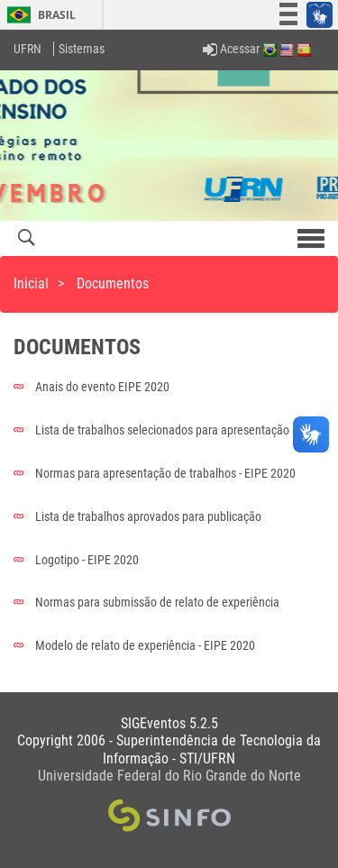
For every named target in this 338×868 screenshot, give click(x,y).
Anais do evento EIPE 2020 (91, 387)
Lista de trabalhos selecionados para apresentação (151, 430)
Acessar (231, 49)
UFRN (27, 49)
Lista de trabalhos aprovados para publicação (137, 516)
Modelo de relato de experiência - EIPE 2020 (134, 645)
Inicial (31, 283)
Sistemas (82, 49)
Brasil (38, 15)
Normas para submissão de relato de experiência (146, 602)
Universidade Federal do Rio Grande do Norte (169, 776)
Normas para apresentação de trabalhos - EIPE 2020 (155, 473)
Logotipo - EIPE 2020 (76, 560)
